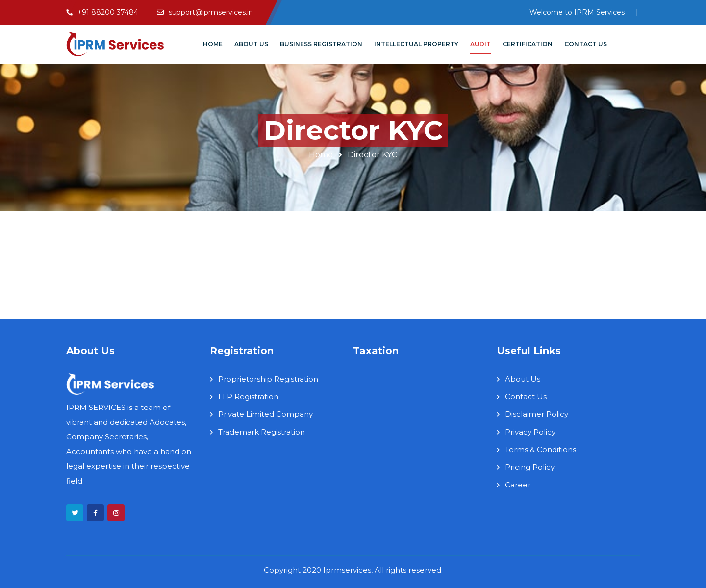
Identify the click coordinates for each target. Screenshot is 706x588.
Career (518, 485)
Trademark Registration (262, 432)
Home (321, 155)
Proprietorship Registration (268, 379)
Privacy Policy (530, 432)
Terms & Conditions (541, 449)
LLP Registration (248, 396)
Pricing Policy (530, 467)
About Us (523, 379)
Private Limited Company (265, 414)
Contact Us (526, 396)
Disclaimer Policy (537, 414)
